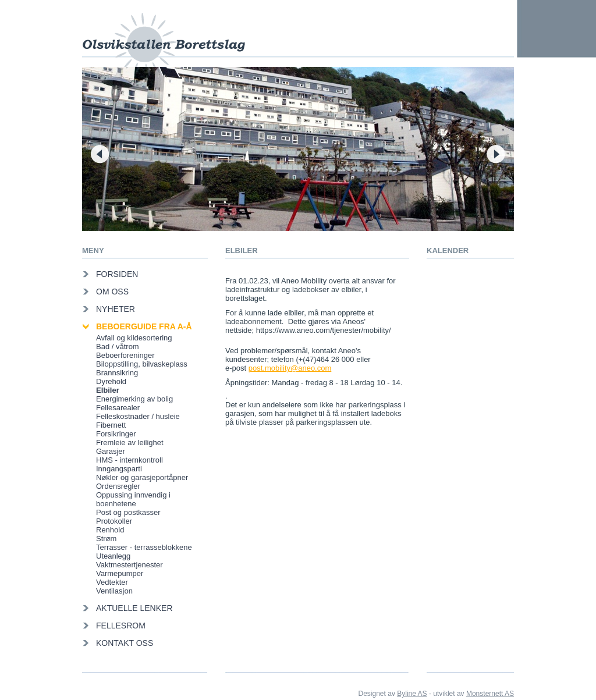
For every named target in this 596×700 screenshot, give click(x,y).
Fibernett (111, 425)
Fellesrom (121, 626)
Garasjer (111, 451)
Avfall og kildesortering (134, 338)
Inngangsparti (119, 469)
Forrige (100, 154)
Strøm (106, 539)
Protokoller (114, 521)
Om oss (112, 292)
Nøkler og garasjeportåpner (142, 477)
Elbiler (108, 390)
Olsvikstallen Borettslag (164, 33)
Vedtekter (112, 582)
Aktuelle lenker (134, 608)
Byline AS (412, 694)
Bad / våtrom (118, 347)
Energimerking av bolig (134, 399)
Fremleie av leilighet (130, 443)
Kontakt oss (125, 643)
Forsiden (117, 274)
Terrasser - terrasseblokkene (144, 547)
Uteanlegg (113, 556)
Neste (496, 154)
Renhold (110, 530)
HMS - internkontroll (130, 460)
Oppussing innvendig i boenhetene (133, 499)
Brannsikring (117, 373)
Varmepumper (120, 573)
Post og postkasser (128, 512)
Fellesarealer (118, 408)
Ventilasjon (114, 591)
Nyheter (116, 309)
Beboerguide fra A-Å (144, 326)
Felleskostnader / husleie (138, 416)
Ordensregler (118, 486)
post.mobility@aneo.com (290, 368)
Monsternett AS (490, 694)
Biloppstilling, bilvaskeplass (142, 364)
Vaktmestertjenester (130, 565)
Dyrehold (111, 381)
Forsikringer (116, 434)
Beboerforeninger (125, 355)
